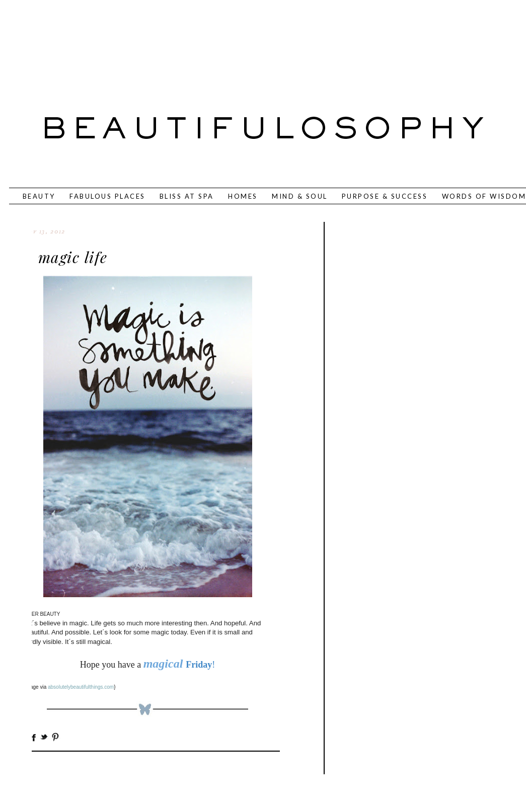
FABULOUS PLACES (107, 196)
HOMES (243, 196)
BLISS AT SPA (187, 196)
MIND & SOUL (300, 196)
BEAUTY (39, 196)
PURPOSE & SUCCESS (385, 196)
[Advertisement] (230, 43)
